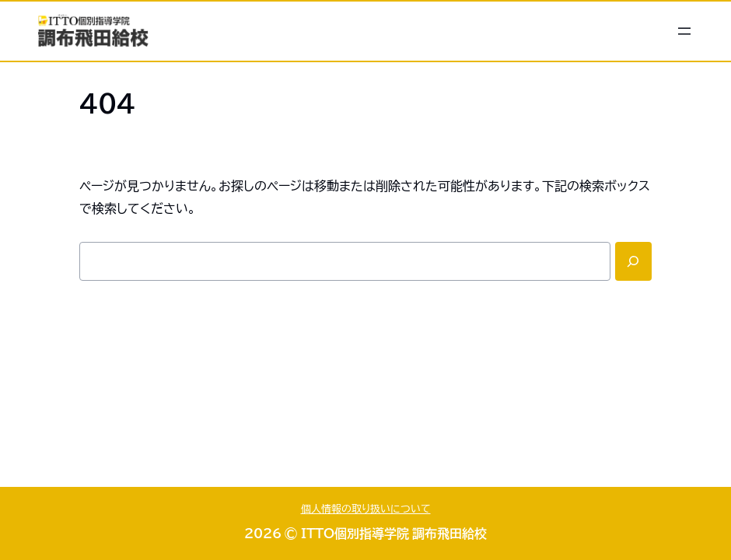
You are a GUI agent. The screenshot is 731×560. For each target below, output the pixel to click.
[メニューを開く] (684, 31)
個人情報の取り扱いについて (366, 509)
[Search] (633, 261)
